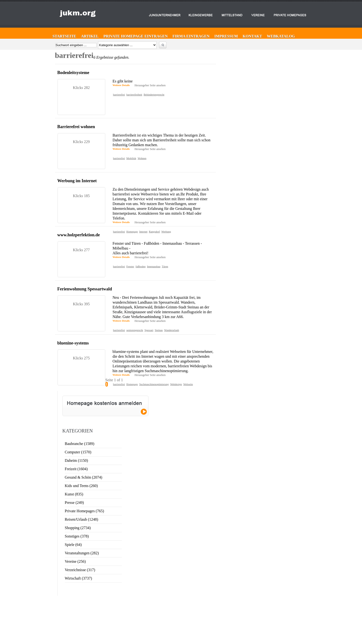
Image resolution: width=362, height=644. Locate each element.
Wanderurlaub (172, 330)
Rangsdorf (154, 231)
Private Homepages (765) (85, 511)
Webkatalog (281, 36)
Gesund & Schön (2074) (84, 477)
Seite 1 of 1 (114, 380)
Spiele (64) (73, 545)
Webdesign (176, 384)
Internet (143, 231)
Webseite (188, 384)
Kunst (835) (74, 494)
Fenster (130, 266)
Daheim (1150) (77, 460)
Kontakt (252, 36)
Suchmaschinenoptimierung (154, 384)
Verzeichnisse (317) (80, 570)
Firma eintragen (191, 36)
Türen (165, 266)
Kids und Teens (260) (81, 486)
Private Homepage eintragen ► (177, 602)
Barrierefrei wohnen (76, 127)
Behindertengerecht (154, 94)
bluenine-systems (73, 343)
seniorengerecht (135, 330)
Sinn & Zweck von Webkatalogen (328, 598)
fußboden (141, 266)
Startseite (64, 36)
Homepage (132, 231)
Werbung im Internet (77, 181)
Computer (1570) (78, 452)
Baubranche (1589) (80, 444)
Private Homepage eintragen (135, 36)
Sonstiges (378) (77, 536)
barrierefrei (119, 94)
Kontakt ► (167, 606)
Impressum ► (168, 610)
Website (291, 604)
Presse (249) (74, 503)
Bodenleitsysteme (73, 73)
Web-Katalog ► (169, 615)
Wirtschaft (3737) (79, 578)
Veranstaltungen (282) (82, 553)
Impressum (226, 36)
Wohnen (142, 158)
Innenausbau (154, 266)
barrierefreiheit (134, 94)
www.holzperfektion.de (79, 235)
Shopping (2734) (78, 528)
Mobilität (131, 158)
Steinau (159, 330)
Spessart (149, 330)
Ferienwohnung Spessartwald (85, 289)
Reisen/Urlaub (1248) (82, 519)
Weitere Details (121, 85)
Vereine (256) (75, 561)
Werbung (166, 231)
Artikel (90, 36)
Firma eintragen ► (171, 597)
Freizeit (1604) (76, 469)
